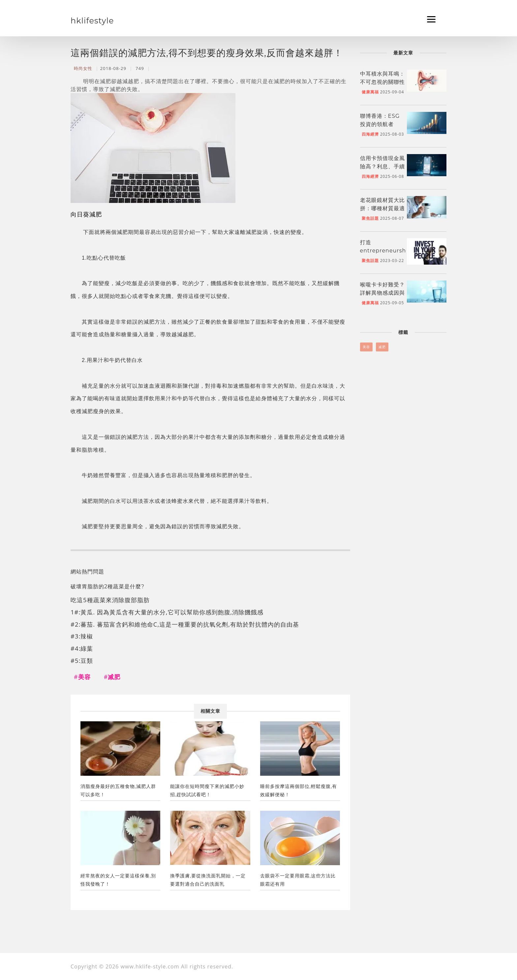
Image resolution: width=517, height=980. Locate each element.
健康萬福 (370, 92)
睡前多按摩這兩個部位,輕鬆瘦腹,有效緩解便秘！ (299, 790)
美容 (366, 347)
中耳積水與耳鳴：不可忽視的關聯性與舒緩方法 (382, 82)
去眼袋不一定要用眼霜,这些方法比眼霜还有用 (298, 880)
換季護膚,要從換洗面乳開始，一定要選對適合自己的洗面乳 (208, 880)
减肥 (382, 347)
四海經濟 (370, 134)
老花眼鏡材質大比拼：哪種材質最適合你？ (382, 208)
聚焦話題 (370, 218)
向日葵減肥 (86, 214)
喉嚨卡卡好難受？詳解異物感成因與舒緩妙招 (382, 293)
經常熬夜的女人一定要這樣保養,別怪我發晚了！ (118, 880)
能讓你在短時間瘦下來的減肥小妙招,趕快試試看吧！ (207, 790)
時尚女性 (83, 68)
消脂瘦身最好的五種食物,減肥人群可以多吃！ (118, 790)
